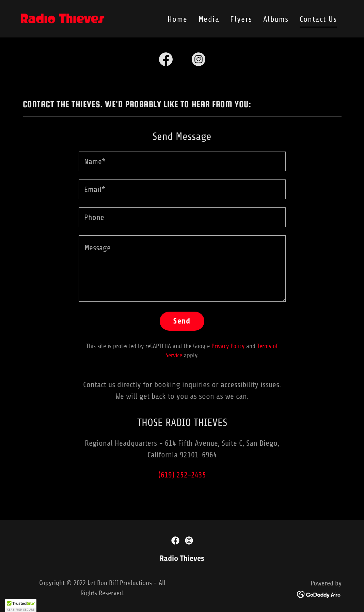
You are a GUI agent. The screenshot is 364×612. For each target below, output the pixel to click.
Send (182, 321)
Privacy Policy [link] (228, 346)
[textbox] (182, 161)
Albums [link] (276, 19)
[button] (21, 606)
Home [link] (178, 19)
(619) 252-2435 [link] (182, 475)
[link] (63, 18)
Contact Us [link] (318, 19)
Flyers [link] (241, 19)
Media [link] (209, 19)
